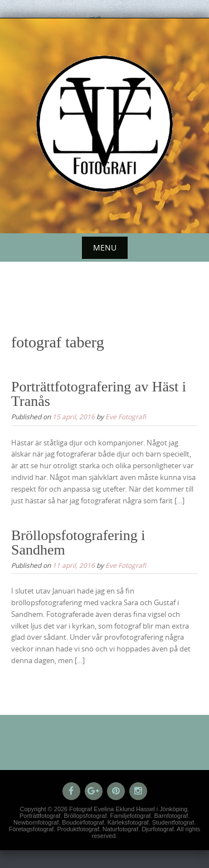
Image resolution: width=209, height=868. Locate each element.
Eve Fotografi (126, 416)
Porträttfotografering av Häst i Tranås (99, 394)
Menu (105, 247)
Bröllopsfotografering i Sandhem (78, 543)
